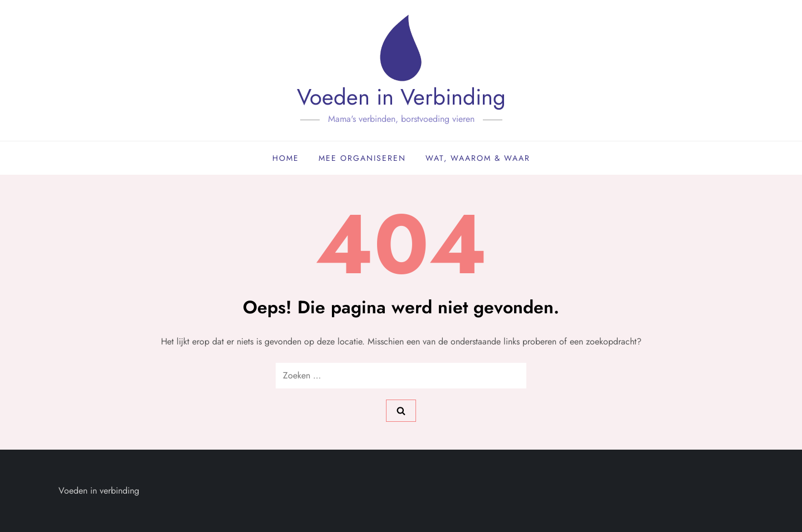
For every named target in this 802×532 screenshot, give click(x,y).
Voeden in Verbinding (401, 97)
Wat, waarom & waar (478, 158)
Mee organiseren (362, 158)
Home (286, 158)
